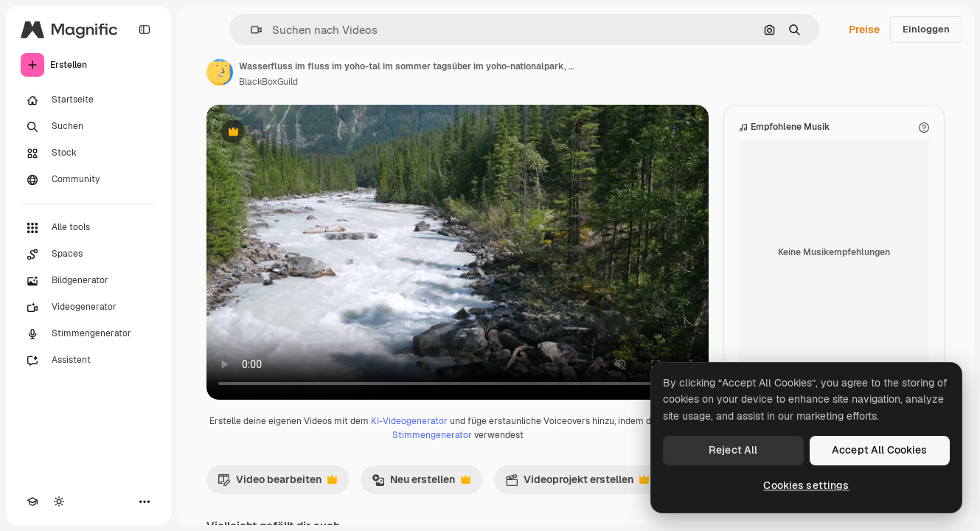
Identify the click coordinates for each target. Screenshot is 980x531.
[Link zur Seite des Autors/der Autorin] (220, 72)
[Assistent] (88, 361)
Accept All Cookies (880, 450)
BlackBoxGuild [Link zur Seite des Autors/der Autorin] (268, 82)
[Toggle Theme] (59, 502)
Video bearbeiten (277, 483)
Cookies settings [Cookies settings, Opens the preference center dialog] (806, 485)
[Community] (88, 180)
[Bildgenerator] (88, 281)
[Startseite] (88, 100)
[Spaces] (88, 254)
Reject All (733, 450)
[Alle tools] (88, 228)
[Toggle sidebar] (145, 29)
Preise (864, 29)
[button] (250, 30)
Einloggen (926, 29)
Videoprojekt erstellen (577, 483)
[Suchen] (88, 127)
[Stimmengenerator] (88, 334)
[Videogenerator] (88, 308)
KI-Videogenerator (409, 421)
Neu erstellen (421, 483)
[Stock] (88, 153)
